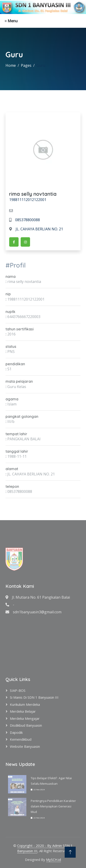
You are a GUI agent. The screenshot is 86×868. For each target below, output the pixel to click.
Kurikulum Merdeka (25, 704)
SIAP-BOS (18, 690)
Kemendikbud (21, 739)
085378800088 (25, 220)
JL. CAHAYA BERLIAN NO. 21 (36, 229)
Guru (41, 65)
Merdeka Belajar (23, 711)
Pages (26, 65)
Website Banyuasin (25, 746)
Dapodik (16, 732)
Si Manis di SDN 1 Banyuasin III (34, 697)
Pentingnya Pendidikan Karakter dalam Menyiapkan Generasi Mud (53, 806)
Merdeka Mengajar (25, 718)
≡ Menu (11, 21)
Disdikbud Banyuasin (26, 725)
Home (11, 65)
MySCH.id (54, 860)
